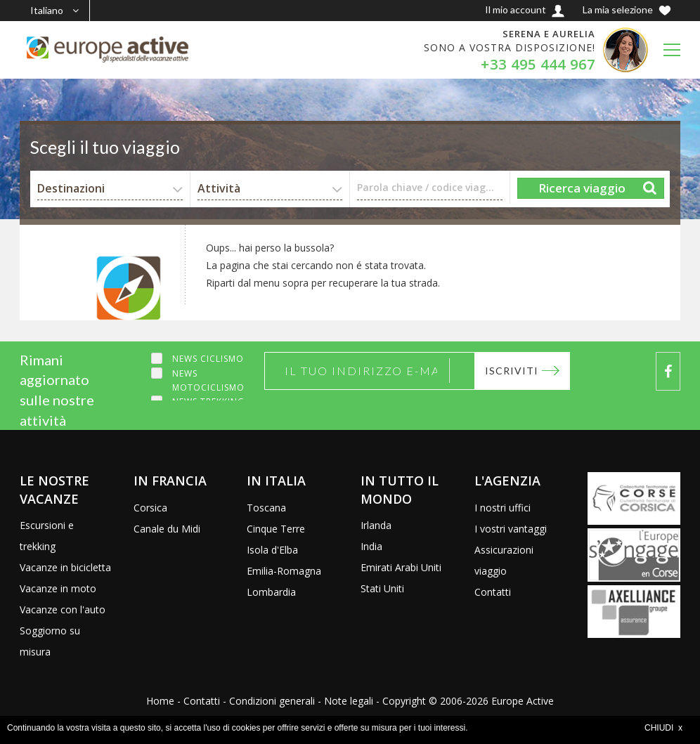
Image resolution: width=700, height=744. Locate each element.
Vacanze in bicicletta (65, 567)
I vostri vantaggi (511, 529)
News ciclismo (208, 359)
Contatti (493, 592)
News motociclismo (208, 380)
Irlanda (376, 525)
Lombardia (271, 592)
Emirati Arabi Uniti (401, 567)
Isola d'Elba (272, 550)
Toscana (266, 508)
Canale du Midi (167, 529)
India (371, 546)
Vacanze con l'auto (63, 609)
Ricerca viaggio (582, 188)
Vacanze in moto (58, 588)
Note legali (349, 701)
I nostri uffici (503, 508)
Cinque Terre (276, 529)
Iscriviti (511, 371)
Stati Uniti (382, 588)
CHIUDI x (663, 728)
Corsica (150, 508)
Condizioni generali (272, 701)
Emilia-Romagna (284, 571)
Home (160, 701)
